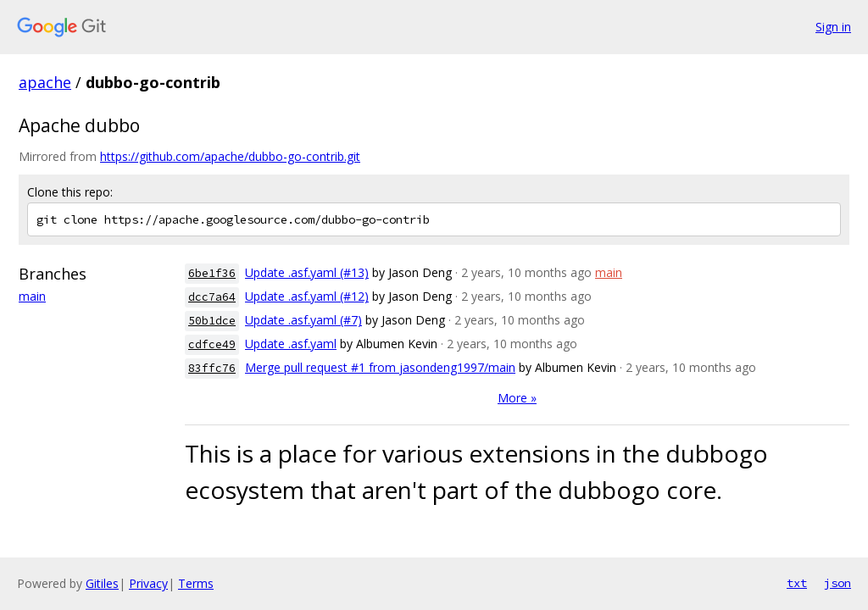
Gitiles (102, 583)
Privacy (148, 583)
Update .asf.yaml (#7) (303, 320)
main (32, 296)
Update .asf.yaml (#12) (307, 296)
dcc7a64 (212, 297)
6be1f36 (212, 273)
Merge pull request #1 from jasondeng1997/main (380, 367)
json (837, 583)
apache (45, 82)
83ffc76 (212, 368)
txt (797, 583)
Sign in (833, 27)
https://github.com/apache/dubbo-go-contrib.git (230, 156)
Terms (196, 583)
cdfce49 (212, 344)
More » (517, 398)
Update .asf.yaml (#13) (307, 272)
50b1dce (212, 321)
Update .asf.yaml (291, 344)
